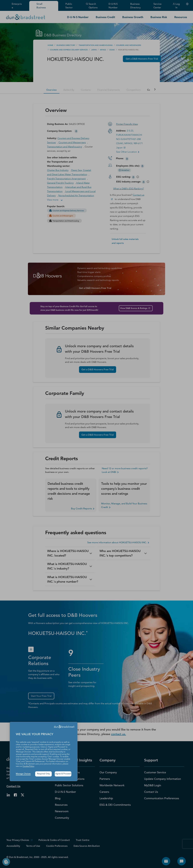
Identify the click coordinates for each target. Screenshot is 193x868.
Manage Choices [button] (23, 774)
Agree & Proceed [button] (63, 774)
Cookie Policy (28, 766)
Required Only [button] (44, 774)
